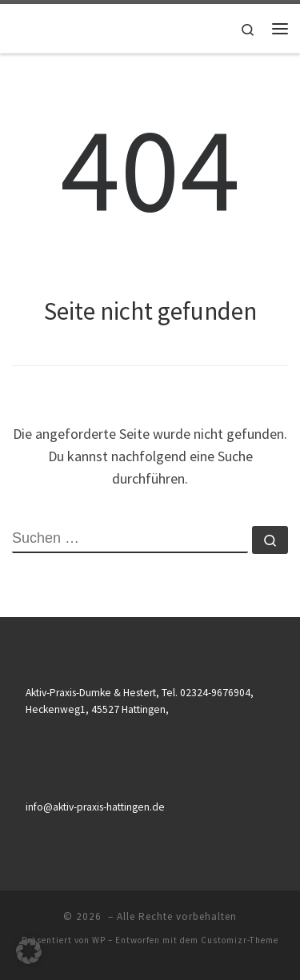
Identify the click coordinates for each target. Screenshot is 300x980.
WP (99, 940)
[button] (29, 951)
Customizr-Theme (240, 940)
